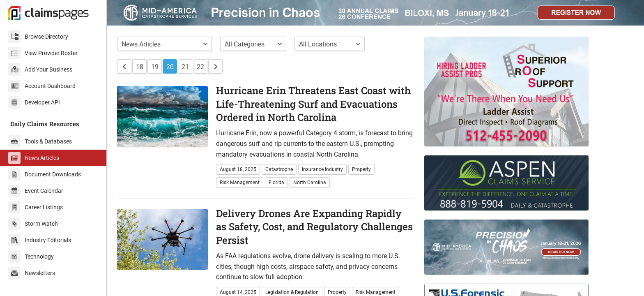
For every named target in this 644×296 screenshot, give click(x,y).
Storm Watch (33, 224)
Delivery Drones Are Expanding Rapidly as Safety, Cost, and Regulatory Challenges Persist (314, 227)
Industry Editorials (40, 240)
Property (361, 169)
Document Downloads (45, 174)
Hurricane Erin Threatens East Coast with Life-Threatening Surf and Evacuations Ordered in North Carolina (313, 104)
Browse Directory (38, 37)
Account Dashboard (42, 86)
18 (140, 67)
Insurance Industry (322, 169)
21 (185, 67)
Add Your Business (40, 69)
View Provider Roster (43, 53)
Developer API (34, 102)
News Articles (34, 158)
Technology (31, 257)
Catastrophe (279, 169)
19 (155, 67)
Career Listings (36, 207)
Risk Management (240, 183)
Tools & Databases (40, 141)
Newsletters (32, 273)
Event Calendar (36, 191)
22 (200, 67)
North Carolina (310, 183)
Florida (276, 183)
